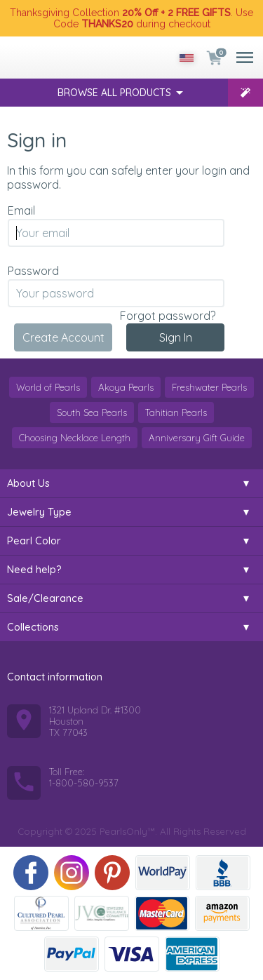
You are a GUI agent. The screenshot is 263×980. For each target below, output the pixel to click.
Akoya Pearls (126, 387)
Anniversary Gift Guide (197, 438)
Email (21, 210)
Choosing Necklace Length (75, 438)
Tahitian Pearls (176, 412)
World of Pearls (48, 387)
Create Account (63, 337)
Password (33, 271)
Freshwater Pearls (209, 387)
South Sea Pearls (92, 412)
